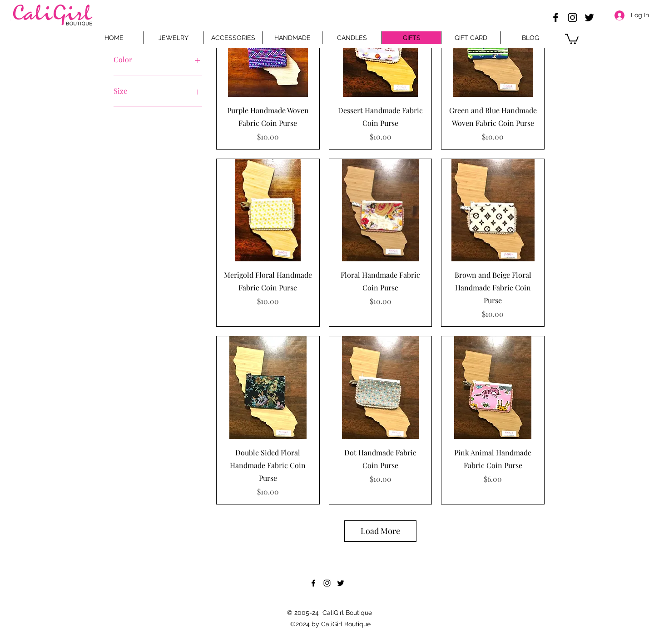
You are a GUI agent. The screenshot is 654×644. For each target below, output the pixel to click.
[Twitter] (589, 17)
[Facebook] (556, 17)
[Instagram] (572, 17)
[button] (572, 38)
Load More (380, 531)
